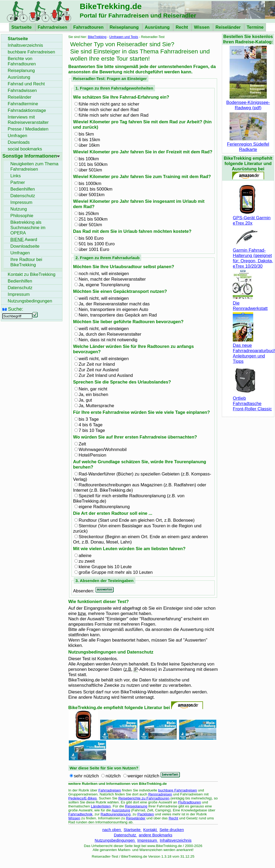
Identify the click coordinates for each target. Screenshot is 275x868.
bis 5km (86, 134)
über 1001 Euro (94, 249)
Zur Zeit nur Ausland (99, 370)
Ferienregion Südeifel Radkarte (248, 144)
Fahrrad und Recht (26, 84)
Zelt (82, 444)
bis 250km (89, 214)
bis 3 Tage (89, 419)
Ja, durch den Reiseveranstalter (110, 334)
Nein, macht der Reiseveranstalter (112, 279)
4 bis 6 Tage (91, 425)
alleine (85, 556)
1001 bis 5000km (96, 189)
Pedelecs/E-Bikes (82, 798)
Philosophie (22, 216)
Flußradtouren (189, 802)
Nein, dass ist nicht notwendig (108, 340)
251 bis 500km (93, 219)
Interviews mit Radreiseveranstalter (28, 120)
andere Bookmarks (155, 835)
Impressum (148, 840)
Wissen (202, 27)
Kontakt (151, 830)
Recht (182, 27)
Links (16, 176)
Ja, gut (85, 400)
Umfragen (17, 136)
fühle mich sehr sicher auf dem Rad (114, 115)
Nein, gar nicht (93, 389)
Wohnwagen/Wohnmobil (103, 450)
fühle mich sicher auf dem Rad (109, 110)
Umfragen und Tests (124, 37)
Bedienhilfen (23, 189)
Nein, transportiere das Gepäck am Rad (118, 315)
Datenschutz (126, 835)
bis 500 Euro (91, 238)
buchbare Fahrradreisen (177, 790)
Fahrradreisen (53, 27)
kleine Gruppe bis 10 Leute (105, 567)
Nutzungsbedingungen (115, 840)
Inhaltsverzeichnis (175, 840)
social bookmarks (25, 149)
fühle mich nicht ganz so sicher (109, 104)
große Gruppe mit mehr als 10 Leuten (116, 572)
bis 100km (89, 159)
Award (24, 240)
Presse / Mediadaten (28, 129)
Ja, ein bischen (93, 395)
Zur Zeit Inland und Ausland (106, 375)
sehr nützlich (86, 776)
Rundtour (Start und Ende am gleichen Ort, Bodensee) (137, 520)
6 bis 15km (89, 140)
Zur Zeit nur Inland (97, 364)
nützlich (113, 776)
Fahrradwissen (22, 90)
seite (25, 246)
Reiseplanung (125, 27)
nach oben (112, 830)
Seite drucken (172, 830)
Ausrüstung (158, 27)
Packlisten (146, 814)
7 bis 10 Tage (92, 430)
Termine (255, 27)
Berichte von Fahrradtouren (22, 61)
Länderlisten (101, 806)
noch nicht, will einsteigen (104, 274)
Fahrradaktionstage (27, 110)
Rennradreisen (160, 794)
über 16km (89, 145)
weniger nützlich (143, 776)
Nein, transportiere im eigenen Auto (113, 309)
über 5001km (92, 195)
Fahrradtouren (89, 27)
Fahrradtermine (23, 104)
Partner (18, 182)
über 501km (90, 170)
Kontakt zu (32, 274)
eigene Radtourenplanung (104, 507)
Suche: (16, 309)
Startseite (22, 27)
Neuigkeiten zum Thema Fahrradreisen (34, 167)
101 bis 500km (93, 164)
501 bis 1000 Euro (97, 244)
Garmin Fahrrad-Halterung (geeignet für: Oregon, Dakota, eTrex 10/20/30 (253, 256)
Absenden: (84, 591)
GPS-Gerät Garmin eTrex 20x (252, 218)
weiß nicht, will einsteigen (104, 298)
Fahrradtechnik (80, 814)
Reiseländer (229, 27)
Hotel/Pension (92, 455)
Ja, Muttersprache (96, 406)
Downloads (19, 142)
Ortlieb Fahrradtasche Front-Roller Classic (252, 401)
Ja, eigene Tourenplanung (104, 285)
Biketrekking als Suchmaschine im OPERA (28, 228)
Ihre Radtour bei (26, 262)
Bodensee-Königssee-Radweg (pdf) (248, 102)
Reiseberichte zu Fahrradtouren (144, 798)
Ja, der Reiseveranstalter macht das (114, 304)
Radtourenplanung (116, 814)
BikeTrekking (97, 37)
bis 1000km (90, 184)
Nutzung (19, 209)
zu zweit (87, 561)
